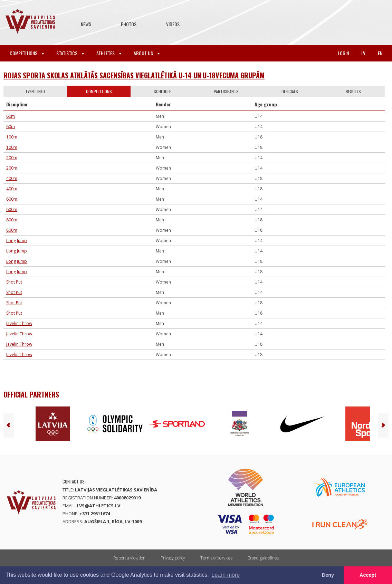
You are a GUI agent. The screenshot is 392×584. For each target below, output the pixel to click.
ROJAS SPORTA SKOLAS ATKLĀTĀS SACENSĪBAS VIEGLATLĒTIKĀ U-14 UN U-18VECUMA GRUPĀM (134, 75)
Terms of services (216, 558)
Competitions (27, 53)
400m (12, 178)
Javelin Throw (19, 323)
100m (12, 137)
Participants (226, 91)
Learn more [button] (226, 575)
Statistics (70, 53)
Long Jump (17, 241)
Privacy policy (173, 558)
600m (12, 199)
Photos (129, 24)
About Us (147, 53)
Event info (35, 91)
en (380, 53)
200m (12, 158)
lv (363, 53)
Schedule (162, 91)
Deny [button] (328, 575)
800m (12, 220)
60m (11, 116)
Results (353, 91)
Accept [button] (368, 575)
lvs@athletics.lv (98, 506)
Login (343, 53)
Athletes (109, 53)
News (86, 24)
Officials (290, 91)
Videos (173, 24)
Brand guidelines (263, 558)
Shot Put (14, 282)
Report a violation (129, 558)
